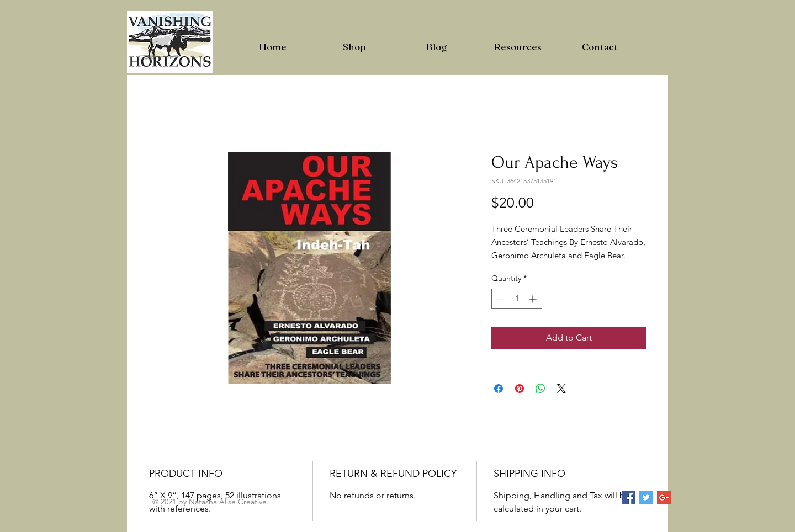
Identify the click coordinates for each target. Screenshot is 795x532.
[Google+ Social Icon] (664, 498)
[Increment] (534, 299)
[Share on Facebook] (499, 389)
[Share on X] (561, 389)
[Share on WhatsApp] (540, 389)
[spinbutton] (517, 299)
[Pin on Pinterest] (520, 389)
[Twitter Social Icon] (646, 498)
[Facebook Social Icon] (629, 498)
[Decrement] (500, 299)
